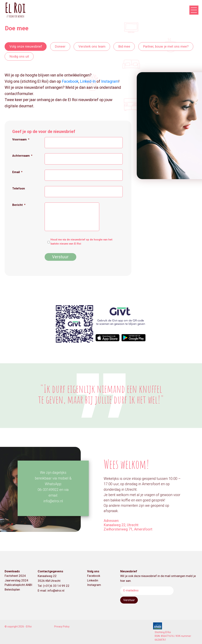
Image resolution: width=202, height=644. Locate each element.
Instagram (110, 81)
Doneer (60, 47)
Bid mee (124, 47)
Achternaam (22, 156)
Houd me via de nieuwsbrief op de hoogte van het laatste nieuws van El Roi (81, 242)
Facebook (70, 81)
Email (17, 172)
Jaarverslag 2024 (16, 580)
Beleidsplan (12, 589)
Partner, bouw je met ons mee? (166, 47)
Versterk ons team (92, 47)
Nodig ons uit (19, 56)
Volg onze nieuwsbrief (26, 47)
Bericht (19, 205)
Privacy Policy (62, 627)
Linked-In (88, 81)
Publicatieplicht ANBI (18, 585)
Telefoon (19, 188)
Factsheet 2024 (15, 576)
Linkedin (93, 580)
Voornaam (21, 139)
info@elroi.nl (56, 591)
